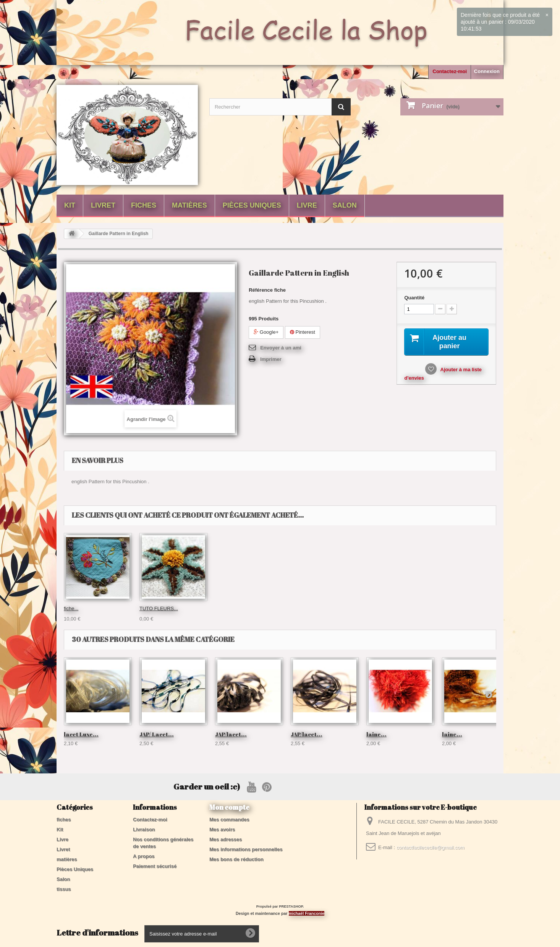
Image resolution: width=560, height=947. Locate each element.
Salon (345, 205)
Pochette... (76, 608)
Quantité (414, 298)
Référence (261, 290)
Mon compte (229, 807)
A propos (144, 856)
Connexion (487, 71)
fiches (144, 205)
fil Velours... (152, 608)
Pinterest (303, 332)
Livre (307, 205)
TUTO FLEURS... (310, 608)
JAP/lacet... (231, 734)
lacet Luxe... (81, 734)
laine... (376, 734)
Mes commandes (229, 819)
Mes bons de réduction (236, 859)
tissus (64, 889)
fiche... (222, 608)
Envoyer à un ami (281, 348)
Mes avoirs (222, 829)
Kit (70, 205)
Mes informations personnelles (246, 849)
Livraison (144, 829)
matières (189, 205)
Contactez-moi (450, 71)
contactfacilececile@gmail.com (431, 847)
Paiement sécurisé (155, 866)
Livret (103, 205)
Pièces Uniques (252, 205)
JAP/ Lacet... (157, 734)
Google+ (266, 332)
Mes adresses (226, 839)
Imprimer (271, 359)
